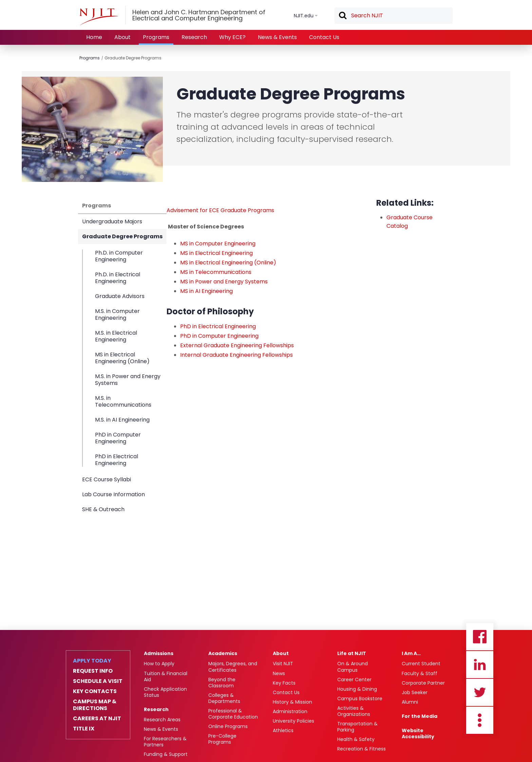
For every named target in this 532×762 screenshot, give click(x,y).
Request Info (93, 671)
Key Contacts (95, 691)
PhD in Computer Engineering (118, 438)
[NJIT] (99, 17)
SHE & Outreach (103, 509)
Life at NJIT (352, 653)
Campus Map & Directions (95, 705)
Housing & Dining (357, 689)
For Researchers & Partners (165, 742)
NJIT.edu (304, 16)
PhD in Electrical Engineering (117, 460)
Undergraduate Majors (112, 221)
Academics (223, 653)
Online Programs (228, 726)
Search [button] (342, 16)
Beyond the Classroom (222, 683)
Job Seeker (415, 692)
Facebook (480, 637)
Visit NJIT (283, 664)
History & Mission (292, 702)
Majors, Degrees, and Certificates (233, 667)
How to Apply (159, 664)
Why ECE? (232, 37)
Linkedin (480, 665)
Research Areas (162, 720)
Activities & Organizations (354, 711)
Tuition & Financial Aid (166, 676)
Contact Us (324, 37)
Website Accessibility (418, 733)
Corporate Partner (423, 683)
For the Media (420, 716)
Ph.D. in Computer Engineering (119, 256)
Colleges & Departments (224, 698)
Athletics (283, 730)
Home (94, 37)
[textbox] (394, 16)
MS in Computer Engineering (218, 244)
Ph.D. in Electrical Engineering (118, 278)
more (480, 720)
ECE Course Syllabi (107, 479)
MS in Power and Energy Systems (224, 282)
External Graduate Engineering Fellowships (237, 345)
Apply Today (92, 661)
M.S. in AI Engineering (122, 420)
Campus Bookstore (360, 699)
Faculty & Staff (420, 673)
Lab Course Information (113, 494)
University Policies (293, 721)
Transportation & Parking (357, 727)
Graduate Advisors (120, 296)
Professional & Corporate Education (233, 714)
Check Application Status (165, 692)
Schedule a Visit (98, 681)
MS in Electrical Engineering (216, 253)
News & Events (277, 37)
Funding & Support (166, 754)
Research (194, 37)
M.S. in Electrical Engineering (116, 336)
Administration (290, 711)
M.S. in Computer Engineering (117, 314)
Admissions (159, 653)
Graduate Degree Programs (133, 58)
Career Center (354, 680)
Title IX (84, 729)
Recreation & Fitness (362, 749)
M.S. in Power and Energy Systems (128, 380)
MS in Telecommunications (216, 272)
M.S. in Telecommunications (123, 401)
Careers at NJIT (97, 719)
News (279, 673)
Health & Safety (356, 739)
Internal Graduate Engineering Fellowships (236, 355)
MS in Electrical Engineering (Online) (122, 358)
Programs (156, 37)
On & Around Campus (353, 667)
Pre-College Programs (222, 739)
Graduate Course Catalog (410, 222)
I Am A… (411, 653)
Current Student (421, 664)
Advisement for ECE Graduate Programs (220, 210)
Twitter (480, 692)
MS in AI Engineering (206, 291)
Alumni (410, 702)
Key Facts (284, 683)
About (122, 37)
